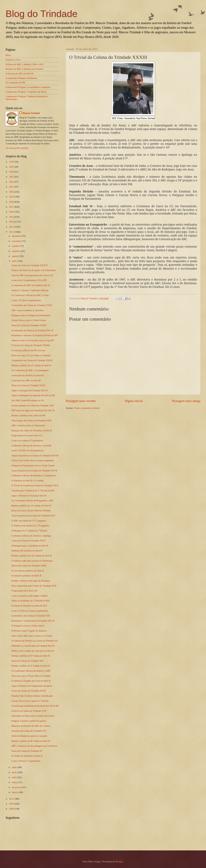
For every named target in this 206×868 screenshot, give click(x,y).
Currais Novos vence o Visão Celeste (29, 320)
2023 (12, 177)
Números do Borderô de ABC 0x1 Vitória (31, 726)
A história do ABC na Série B (19, 73)
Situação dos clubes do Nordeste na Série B (32, 431)
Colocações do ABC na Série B (26, 380)
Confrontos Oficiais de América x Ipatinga (31, 536)
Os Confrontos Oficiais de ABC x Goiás (30, 295)
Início (8, 55)
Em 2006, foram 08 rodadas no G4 (28, 400)
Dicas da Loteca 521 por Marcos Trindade (31, 355)
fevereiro (16, 787)
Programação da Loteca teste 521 (27, 435)
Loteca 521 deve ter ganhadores (26, 300)
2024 (12, 172)
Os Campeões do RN (15, 83)
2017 (12, 207)
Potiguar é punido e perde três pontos (29, 721)
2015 (12, 217)
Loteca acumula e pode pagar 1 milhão (29, 596)
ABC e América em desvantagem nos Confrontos (34, 746)
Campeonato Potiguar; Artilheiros (21, 78)
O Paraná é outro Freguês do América (29, 631)
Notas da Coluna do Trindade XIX (27, 661)
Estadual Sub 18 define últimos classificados (32, 696)
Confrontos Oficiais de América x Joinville (31, 446)
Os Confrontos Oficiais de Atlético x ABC (31, 671)
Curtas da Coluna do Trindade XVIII (29, 691)
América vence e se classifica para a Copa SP (33, 340)
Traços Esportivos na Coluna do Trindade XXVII (34, 471)
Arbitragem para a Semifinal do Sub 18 (30, 546)
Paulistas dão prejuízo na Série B (27, 551)
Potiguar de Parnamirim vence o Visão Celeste (33, 466)
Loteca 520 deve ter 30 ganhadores (28, 450)
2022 (12, 182)
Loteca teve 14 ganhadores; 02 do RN (29, 280)
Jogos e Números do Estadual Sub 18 (29, 496)
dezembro (17, 236)
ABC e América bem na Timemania (28, 425)
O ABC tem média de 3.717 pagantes (29, 521)
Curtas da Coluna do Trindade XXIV (29, 541)
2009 (12, 809)
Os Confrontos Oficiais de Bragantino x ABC (33, 501)
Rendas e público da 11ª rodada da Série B (31, 506)
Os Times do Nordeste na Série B (27, 756)
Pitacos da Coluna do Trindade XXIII (29, 566)
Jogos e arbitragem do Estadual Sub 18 (30, 390)
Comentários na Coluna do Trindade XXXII (32, 360)
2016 (12, 212)
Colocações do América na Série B (28, 375)
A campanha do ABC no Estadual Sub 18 (31, 285)
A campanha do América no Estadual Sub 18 (32, 330)
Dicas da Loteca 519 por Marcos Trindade (31, 676)
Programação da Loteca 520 (24, 591)
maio (14, 772)
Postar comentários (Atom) (87, 408)
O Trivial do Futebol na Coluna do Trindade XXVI (35, 485)
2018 (12, 202)
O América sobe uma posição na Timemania (32, 561)
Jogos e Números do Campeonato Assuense (32, 686)
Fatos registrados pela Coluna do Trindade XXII (34, 586)
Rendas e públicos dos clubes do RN (28, 415)
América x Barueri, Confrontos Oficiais (30, 290)
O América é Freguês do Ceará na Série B (31, 681)
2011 (12, 799)
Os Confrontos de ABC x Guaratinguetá (30, 370)
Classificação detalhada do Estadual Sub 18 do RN (35, 706)
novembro (17, 241)
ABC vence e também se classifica (28, 310)
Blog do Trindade (42, 14)
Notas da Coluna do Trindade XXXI (28, 385)
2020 (12, 192)
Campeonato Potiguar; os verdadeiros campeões (28, 87)
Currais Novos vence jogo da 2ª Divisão (30, 701)
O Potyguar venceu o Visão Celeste (28, 626)
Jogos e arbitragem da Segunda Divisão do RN (33, 395)
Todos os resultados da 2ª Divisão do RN (31, 601)
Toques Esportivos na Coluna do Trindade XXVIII (35, 456)
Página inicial (134, 401)
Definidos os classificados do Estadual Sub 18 (33, 646)
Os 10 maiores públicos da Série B (28, 571)
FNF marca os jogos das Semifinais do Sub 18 (33, 410)
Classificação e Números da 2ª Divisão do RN (33, 491)
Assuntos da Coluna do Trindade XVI (29, 731)
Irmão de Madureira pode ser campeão (29, 736)
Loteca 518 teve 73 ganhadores (26, 761)
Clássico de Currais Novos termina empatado (32, 460)
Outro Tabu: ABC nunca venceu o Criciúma (32, 636)
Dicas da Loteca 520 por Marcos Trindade (31, 511)
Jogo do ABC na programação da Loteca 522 (32, 275)
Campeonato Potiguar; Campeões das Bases (26, 92)
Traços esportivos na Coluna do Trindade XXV (33, 516)
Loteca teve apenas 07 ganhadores (27, 440)
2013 (12, 227)
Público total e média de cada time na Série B (33, 651)
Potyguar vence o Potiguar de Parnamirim (31, 315)
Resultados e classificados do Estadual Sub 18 (33, 621)
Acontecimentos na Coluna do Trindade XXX (33, 405)
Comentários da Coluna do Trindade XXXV (32, 305)
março (15, 782)
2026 (12, 162)
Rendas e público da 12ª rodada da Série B (31, 365)
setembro (16, 251)
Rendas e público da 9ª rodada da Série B (31, 656)
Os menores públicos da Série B (26, 576)
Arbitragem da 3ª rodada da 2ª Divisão (29, 531)
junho (15, 767)
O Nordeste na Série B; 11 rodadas (28, 481)
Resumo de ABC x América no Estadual (24, 69)
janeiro (15, 792)
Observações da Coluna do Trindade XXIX (32, 421)
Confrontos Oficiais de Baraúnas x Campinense (34, 475)
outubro (16, 246)
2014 (12, 222)
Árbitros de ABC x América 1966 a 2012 (25, 64)
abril (14, 777)
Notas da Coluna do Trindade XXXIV (29, 325)
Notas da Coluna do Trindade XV (27, 751)
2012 (12, 232)
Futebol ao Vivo (13, 60)
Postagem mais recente (81, 401)
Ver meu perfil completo (17, 148)
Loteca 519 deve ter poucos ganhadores (30, 611)
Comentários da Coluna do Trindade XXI (31, 616)
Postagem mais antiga (186, 401)
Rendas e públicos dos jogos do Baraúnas (31, 581)
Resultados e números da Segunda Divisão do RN (35, 335)
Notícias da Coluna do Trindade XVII (29, 711)
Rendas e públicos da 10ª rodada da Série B (32, 556)
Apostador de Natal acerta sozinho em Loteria (33, 716)
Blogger (119, 862)
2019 (12, 197)
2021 (12, 187)
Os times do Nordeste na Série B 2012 (29, 606)
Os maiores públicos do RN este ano (28, 350)
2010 (12, 804)
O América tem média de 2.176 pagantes (30, 526)
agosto (15, 256)
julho (15, 261)
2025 (12, 167)
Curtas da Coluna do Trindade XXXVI (29, 265)
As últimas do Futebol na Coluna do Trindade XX (35, 641)
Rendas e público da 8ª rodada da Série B (31, 741)
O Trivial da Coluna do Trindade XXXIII (31, 345)
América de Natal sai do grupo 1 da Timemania (34, 270)
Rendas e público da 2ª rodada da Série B (31, 666)
